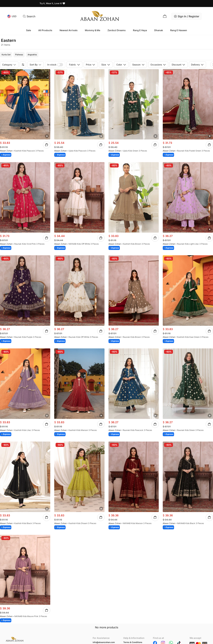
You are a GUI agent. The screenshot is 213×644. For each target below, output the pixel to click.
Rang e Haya (140, 30)
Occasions (158, 65)
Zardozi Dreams (117, 30)
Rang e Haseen (179, 30)
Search (29, 16)
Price (91, 65)
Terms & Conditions (133, 642)
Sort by (36, 65)
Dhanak (159, 30)
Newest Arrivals (69, 30)
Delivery (197, 65)
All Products (45, 30)
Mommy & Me (93, 30)
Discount (179, 65)
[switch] (60, 65)
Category (9, 65)
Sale (29, 30)
